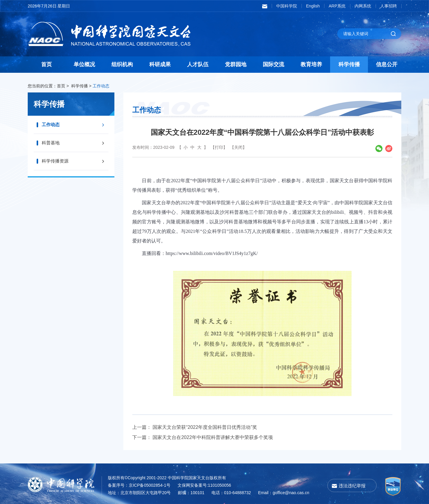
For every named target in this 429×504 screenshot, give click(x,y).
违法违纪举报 (352, 486)
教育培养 (311, 64)
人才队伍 (198, 64)
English (313, 6)
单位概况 (84, 64)
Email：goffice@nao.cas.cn (284, 493)
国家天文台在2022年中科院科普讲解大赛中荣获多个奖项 (213, 437)
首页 (46, 64)
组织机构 (122, 64)
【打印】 (219, 147)
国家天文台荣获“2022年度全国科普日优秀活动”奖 (205, 427)
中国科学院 (287, 6)
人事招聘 (388, 6)
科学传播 (349, 64)
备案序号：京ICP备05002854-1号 (139, 485)
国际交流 (273, 64)
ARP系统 (337, 6)
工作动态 (101, 86)
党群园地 (236, 64)
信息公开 (387, 64)
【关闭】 (238, 147)
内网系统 (363, 6)
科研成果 (160, 64)
